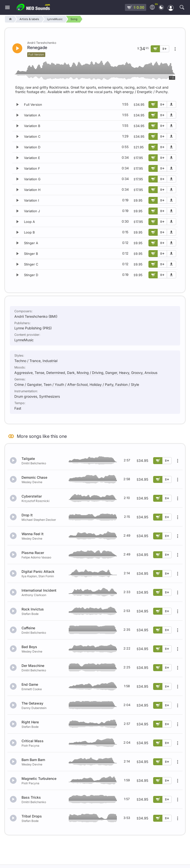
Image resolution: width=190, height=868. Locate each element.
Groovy (137, 373)
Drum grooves (26, 396)
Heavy (124, 373)
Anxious (151, 373)
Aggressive (24, 373)
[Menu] (7, 8)
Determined (56, 373)
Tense (39, 373)
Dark (71, 373)
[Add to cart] (153, 105)
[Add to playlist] (162, 105)
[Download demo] (171, 105)
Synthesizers (49, 396)
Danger (111, 373)
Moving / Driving (90, 373)
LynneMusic (24, 340)
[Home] (10, 19)
